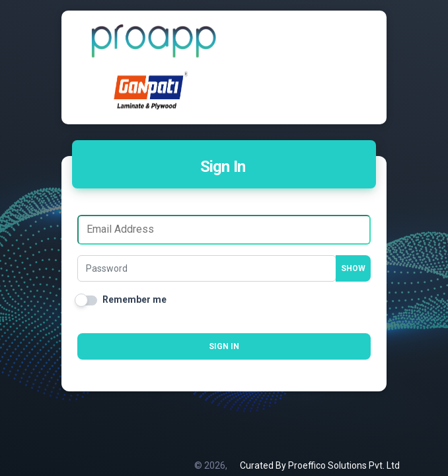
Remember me (134, 299)
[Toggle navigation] (343, 40)
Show (353, 268)
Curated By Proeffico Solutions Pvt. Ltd (320, 465)
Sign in (224, 346)
